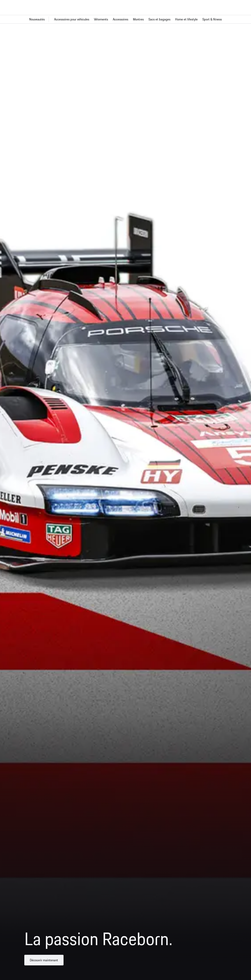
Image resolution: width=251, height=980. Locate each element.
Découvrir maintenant (44, 963)
